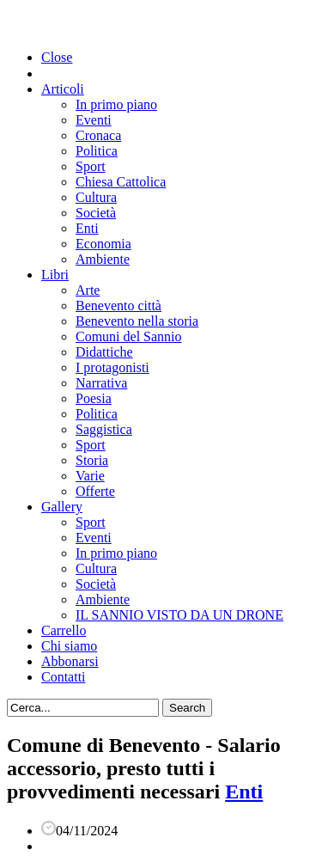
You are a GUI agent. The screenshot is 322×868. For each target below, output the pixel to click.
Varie (90, 476)
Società (96, 213)
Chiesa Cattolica (121, 182)
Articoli (63, 89)
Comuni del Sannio (129, 336)
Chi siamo (69, 646)
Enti (87, 228)
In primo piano (116, 104)
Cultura (96, 197)
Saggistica (104, 429)
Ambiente (103, 259)
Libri (55, 275)
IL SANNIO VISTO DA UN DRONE (179, 615)
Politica (97, 151)
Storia (92, 460)
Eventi (94, 120)
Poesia (94, 398)
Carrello (64, 630)
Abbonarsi (70, 661)
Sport (91, 166)
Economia (103, 244)
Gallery (62, 507)
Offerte (95, 491)
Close (57, 57)
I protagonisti (112, 367)
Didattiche (104, 352)
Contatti (64, 677)
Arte (88, 290)
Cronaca (98, 135)
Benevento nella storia (137, 321)
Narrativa (101, 383)
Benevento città (118, 306)
